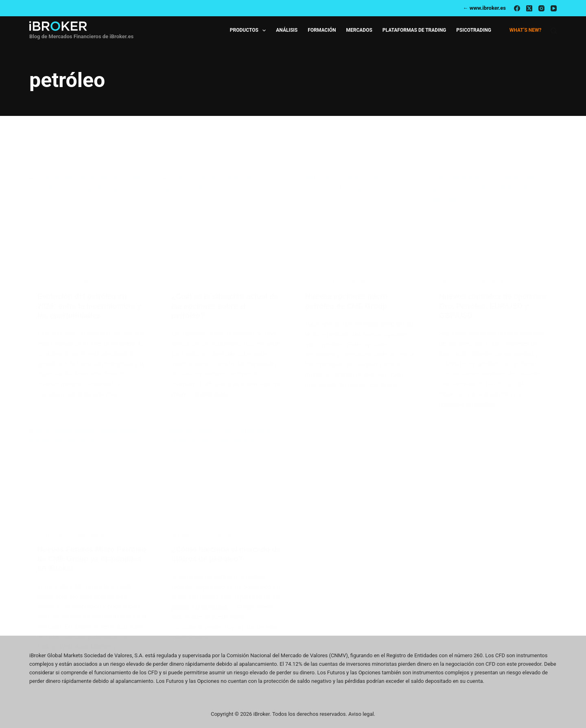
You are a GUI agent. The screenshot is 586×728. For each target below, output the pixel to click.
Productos (249, 31)
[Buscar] (554, 31)
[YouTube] (554, 8)
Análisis (287, 30)
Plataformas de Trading (414, 30)
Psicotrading (474, 30)
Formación (322, 30)
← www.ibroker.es (484, 8)
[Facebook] (517, 8)
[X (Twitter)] (529, 8)
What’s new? (526, 30)
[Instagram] (541, 8)
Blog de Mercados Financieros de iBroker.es (81, 36)
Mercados (359, 30)
